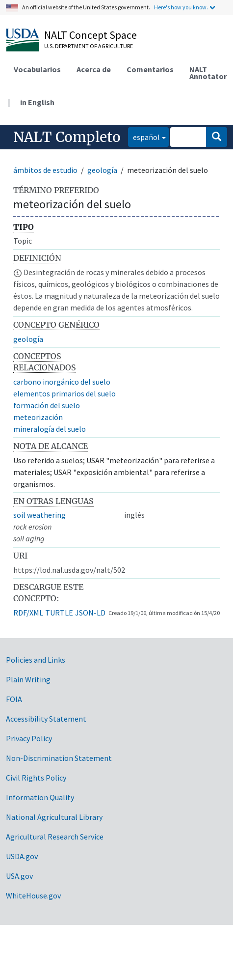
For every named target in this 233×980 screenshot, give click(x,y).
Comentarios (150, 69)
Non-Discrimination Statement (59, 758)
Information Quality (40, 797)
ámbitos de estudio (45, 170)
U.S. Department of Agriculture (89, 46)
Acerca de (94, 69)
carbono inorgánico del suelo (62, 382)
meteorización (38, 417)
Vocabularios (37, 69)
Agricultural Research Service (55, 837)
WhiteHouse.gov (33, 896)
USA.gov (19, 876)
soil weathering (39, 515)
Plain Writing (28, 679)
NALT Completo (67, 137)
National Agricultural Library (54, 817)
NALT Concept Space (91, 35)
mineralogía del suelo (50, 429)
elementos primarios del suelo (65, 393)
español (144, 136)
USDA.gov (22, 856)
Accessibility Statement (46, 719)
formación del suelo (47, 405)
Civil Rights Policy (36, 778)
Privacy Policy (29, 738)
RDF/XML (28, 613)
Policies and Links (36, 660)
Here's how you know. (181, 7)
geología (102, 170)
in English (37, 102)
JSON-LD (90, 613)
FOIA (14, 699)
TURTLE (59, 613)
